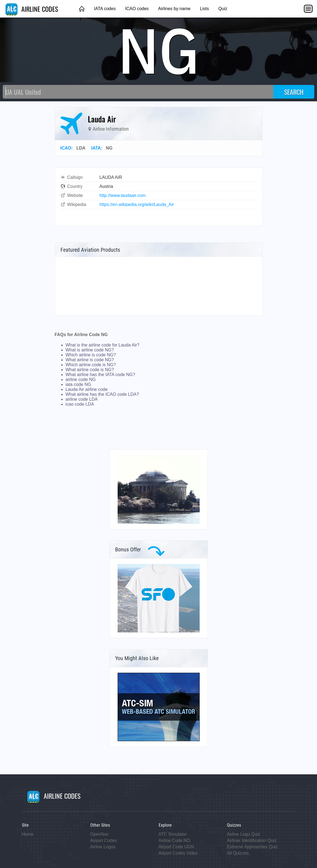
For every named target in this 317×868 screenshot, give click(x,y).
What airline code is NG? (90, 370)
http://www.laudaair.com (123, 195)
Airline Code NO (175, 840)
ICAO (66, 148)
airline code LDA (82, 399)
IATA (96, 148)
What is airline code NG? (90, 350)
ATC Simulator (173, 834)
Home (28, 834)
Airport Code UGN (176, 847)
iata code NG (78, 384)
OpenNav (100, 834)
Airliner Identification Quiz (252, 840)
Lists (204, 9)
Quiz (223, 9)
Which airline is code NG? (91, 355)
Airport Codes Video (178, 853)
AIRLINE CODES (32, 9)
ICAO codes (137, 9)
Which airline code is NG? (91, 365)
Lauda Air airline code (87, 389)
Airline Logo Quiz (244, 834)
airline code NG (81, 379)
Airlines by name (174, 9)
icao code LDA (80, 404)
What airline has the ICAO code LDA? (102, 394)
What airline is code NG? (90, 360)
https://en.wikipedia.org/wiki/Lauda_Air (137, 204)
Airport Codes (104, 840)
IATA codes (105, 9)
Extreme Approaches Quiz (252, 847)
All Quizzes (238, 853)
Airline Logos (103, 847)
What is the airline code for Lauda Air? (103, 345)
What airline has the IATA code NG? (101, 375)
